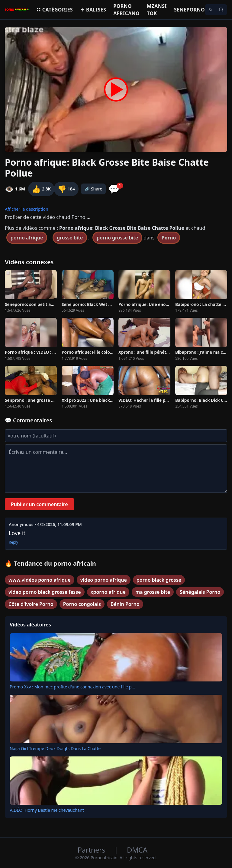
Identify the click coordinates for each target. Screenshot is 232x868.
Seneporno (189, 10)
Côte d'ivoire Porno (31, 604)
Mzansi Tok (157, 10)
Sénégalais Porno (200, 592)
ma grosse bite (153, 592)
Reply (13, 542)
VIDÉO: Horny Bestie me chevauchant (47, 810)
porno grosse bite (117, 238)
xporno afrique (108, 592)
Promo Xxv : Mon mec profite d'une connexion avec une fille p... (72, 687)
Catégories (55, 10)
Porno (169, 238)
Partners (92, 850)
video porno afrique (104, 580)
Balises (93, 10)
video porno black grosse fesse (45, 592)
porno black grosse (159, 580)
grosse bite (70, 238)
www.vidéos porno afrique (40, 580)
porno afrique (27, 238)
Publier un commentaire (39, 504)
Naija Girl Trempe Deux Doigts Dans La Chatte (55, 748)
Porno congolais (82, 604)
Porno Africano (126, 10)
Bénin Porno (125, 604)
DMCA (137, 850)
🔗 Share (93, 189)
